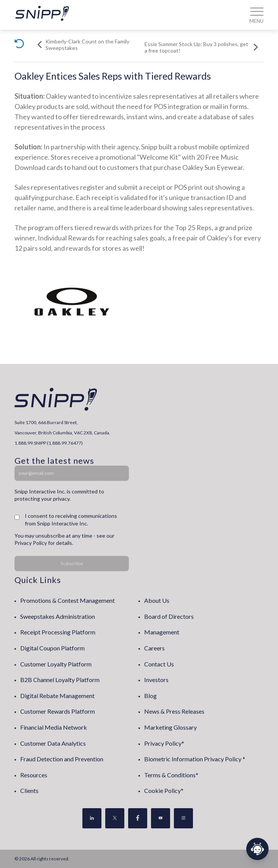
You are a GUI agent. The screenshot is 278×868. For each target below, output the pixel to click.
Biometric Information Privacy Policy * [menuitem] (195, 759)
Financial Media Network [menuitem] (54, 727)
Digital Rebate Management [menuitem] (57, 696)
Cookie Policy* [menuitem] (164, 790)
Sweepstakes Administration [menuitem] (58, 616)
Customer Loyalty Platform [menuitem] (56, 664)
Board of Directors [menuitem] (169, 616)
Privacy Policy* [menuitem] (164, 743)
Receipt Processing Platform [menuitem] (58, 632)
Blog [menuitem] (150, 696)
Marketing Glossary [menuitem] (170, 727)
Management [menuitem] (162, 632)
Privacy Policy (31, 543)
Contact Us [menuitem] (159, 664)
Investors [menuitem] (156, 680)
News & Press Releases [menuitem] (174, 711)
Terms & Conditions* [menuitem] (171, 775)
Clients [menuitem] (29, 790)
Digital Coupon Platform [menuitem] (52, 648)
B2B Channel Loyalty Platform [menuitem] (60, 680)
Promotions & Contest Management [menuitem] (67, 600)
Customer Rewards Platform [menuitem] (58, 711)
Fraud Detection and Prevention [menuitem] (62, 759)
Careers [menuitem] (154, 648)
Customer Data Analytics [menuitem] (53, 743)
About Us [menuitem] (157, 600)
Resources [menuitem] (34, 775)
